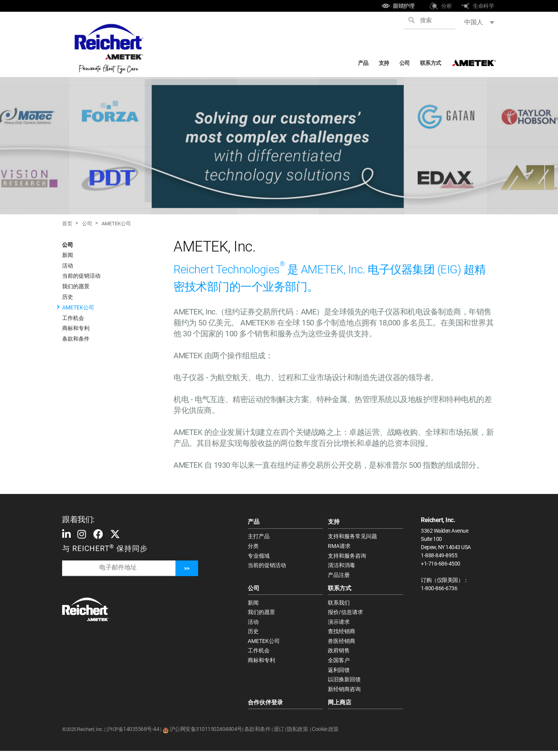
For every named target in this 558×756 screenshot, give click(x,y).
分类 (253, 546)
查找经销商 (342, 634)
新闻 (68, 255)
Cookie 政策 (325, 734)
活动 (68, 266)
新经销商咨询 (344, 694)
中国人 (474, 22)
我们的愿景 (76, 286)
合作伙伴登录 (265, 707)
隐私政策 (297, 734)
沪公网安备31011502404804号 (206, 734)
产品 (363, 63)
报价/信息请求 (345, 614)
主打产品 (259, 537)
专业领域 (259, 557)
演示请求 (339, 624)
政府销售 (339, 654)
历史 (68, 297)
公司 (405, 63)
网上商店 (340, 707)
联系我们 (339, 604)
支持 (384, 63)
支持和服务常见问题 (352, 537)
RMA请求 (339, 546)
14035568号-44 (141, 734)
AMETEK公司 (116, 224)
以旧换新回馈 (344, 684)
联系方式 (431, 63)
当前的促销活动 (81, 276)
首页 (67, 224)
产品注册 (339, 576)
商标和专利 (76, 328)
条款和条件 (76, 339)
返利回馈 (339, 674)
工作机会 (73, 318)
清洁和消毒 (342, 566)
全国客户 (339, 664)
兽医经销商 (342, 644)
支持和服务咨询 (347, 557)
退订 (279, 734)
